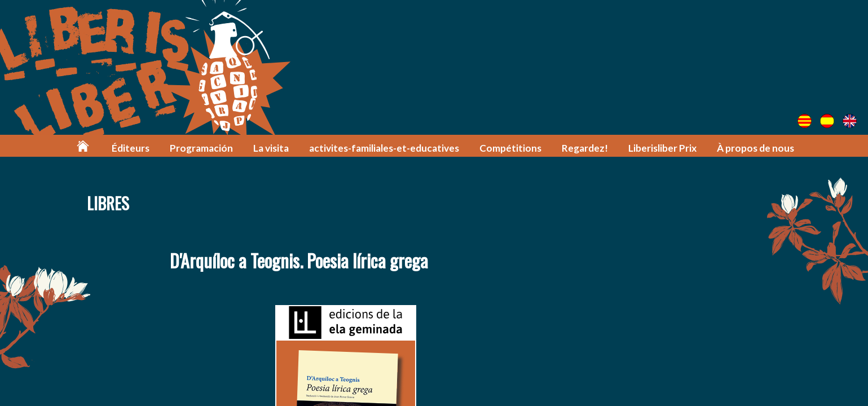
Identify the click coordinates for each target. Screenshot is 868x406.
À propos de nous (755, 148)
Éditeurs (131, 148)
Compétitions (510, 148)
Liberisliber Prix (662, 148)
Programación (201, 148)
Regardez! (585, 148)
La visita (271, 148)
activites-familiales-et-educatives (384, 148)
